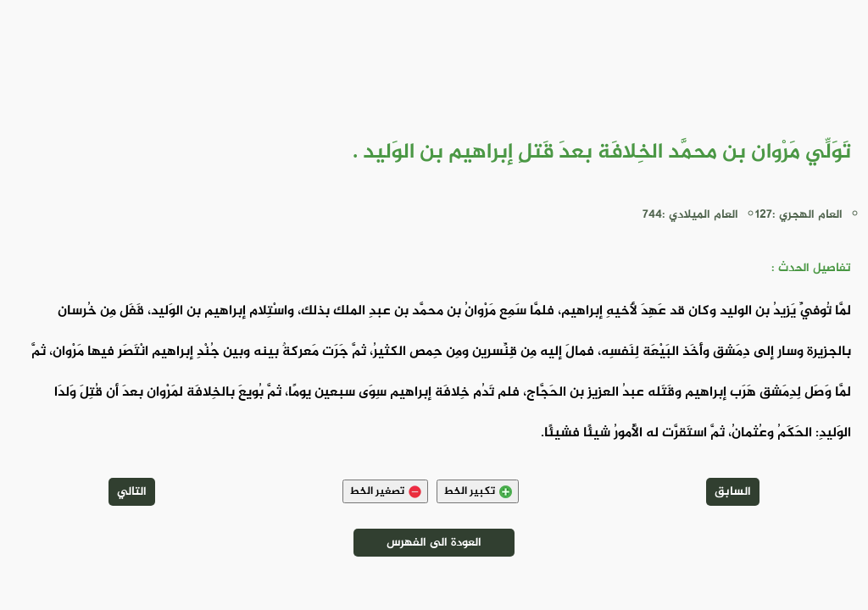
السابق (733, 492)
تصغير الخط (385, 491)
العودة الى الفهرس (434, 543)
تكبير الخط (478, 491)
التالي (132, 492)
